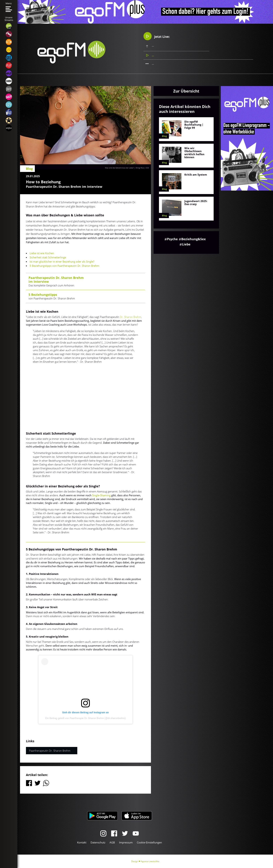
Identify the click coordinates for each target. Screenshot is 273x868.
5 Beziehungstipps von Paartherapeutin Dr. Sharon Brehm (64, 266)
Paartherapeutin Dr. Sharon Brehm (50, 751)
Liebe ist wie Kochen (42, 253)
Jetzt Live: (157, 36)
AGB (112, 842)
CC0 (147, 168)
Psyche (172, 239)
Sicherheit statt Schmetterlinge (48, 257)
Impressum (126, 842)
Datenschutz (98, 842)
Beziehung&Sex (193, 239)
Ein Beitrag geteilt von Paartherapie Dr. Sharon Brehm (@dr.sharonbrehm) (85, 718)
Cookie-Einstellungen (149, 842)
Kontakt (82, 842)
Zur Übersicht (186, 91)
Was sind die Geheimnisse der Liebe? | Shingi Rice (124, 168)
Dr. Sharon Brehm (130, 317)
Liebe (186, 244)
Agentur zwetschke (150, 861)
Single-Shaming (101, 495)
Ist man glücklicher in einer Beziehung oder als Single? (62, 261)
